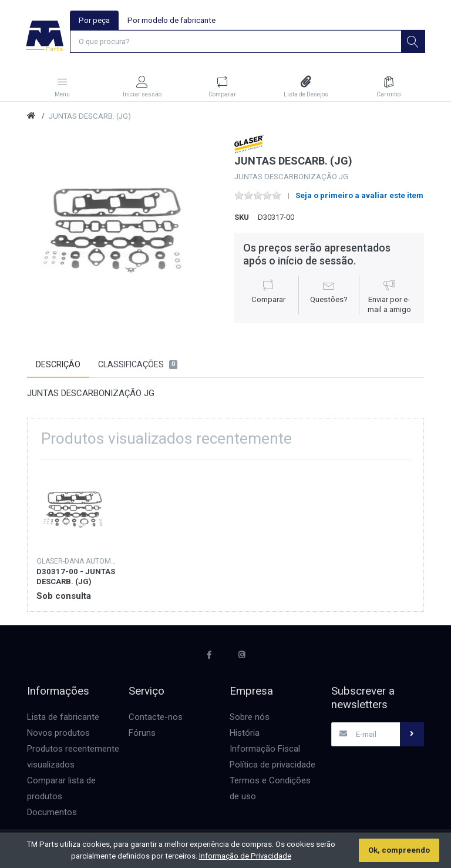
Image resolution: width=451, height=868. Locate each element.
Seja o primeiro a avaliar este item (359, 197)
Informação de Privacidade (245, 856)
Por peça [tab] (94, 20)
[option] (122, 231)
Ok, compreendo (399, 850)
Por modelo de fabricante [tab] (171, 20)
